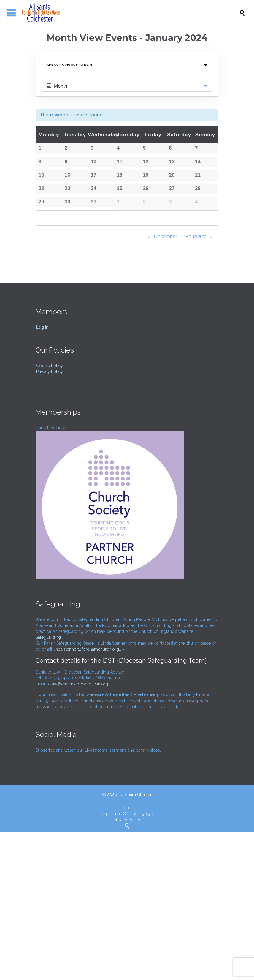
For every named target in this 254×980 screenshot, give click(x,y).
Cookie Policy (50, 514)
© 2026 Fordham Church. (127, 943)
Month (57, 86)
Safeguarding (48, 786)
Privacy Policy (50, 520)
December (161, 386)
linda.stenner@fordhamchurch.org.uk (89, 798)
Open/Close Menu (11, 13)
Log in (42, 476)
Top (125, 956)
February (200, 386)
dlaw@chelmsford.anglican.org (78, 832)
